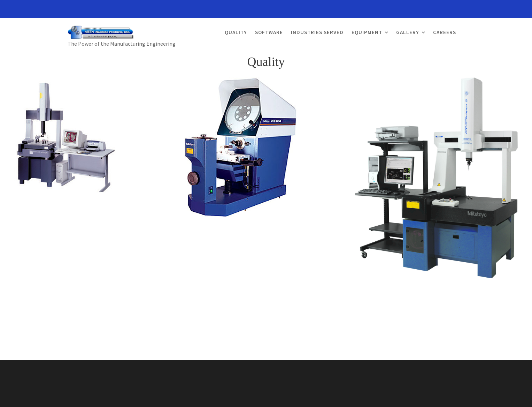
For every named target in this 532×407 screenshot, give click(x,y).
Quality (236, 32)
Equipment (367, 32)
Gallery (408, 32)
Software (269, 32)
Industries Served (317, 32)
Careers (445, 32)
